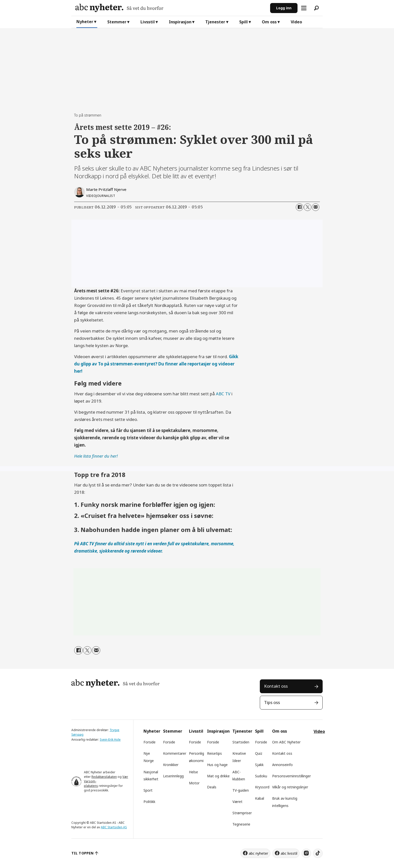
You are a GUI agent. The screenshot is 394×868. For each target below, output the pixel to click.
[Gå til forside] (171, 8)
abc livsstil (289, 853)
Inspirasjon (180, 22)
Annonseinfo (282, 765)
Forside (150, 742)
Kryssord (262, 787)
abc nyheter (258, 853)
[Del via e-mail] (316, 207)
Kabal (260, 798)
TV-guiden (241, 790)
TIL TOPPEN (82, 853)
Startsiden (241, 742)
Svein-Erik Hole (110, 740)
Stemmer (117, 22)
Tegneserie (241, 824)
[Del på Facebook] (300, 207)
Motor (194, 783)
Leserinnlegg (173, 776)
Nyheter (85, 22)
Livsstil (148, 22)
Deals (212, 787)
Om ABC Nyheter (286, 742)
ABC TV (223, 394)
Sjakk (259, 765)
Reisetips (214, 753)
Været (237, 802)
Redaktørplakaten (104, 777)
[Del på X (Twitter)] (308, 207)
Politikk (149, 802)
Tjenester (215, 22)
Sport (148, 790)
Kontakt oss (276, 686)
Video (296, 22)
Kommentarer (175, 753)
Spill (243, 22)
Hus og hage (217, 765)
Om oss (269, 22)
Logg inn (284, 8)
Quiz (259, 753)
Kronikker (171, 765)
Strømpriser (242, 813)
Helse (193, 772)
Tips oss (272, 702)
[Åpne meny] (304, 8)
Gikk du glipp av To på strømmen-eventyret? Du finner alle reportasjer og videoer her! (156, 364)
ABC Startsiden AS (114, 827)
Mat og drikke (218, 776)
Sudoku (261, 776)
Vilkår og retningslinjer (290, 787)
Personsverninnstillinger (291, 776)
